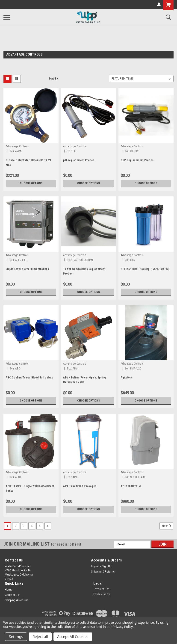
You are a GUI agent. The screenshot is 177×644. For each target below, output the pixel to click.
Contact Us (12, 595)
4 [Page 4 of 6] (32, 526)
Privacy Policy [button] (102, 594)
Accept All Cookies (73, 637)
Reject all (40, 637)
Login (94, 566)
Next (167, 526)
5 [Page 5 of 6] (40, 526)
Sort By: (53, 78)
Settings (16, 637)
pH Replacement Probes (79, 160)
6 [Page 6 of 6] (48, 526)
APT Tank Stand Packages (80, 486)
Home (9, 590)
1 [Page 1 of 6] (7, 526)
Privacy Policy (123, 627)
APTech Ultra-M (131, 486)
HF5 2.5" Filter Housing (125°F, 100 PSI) (145, 269)
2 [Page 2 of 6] (16, 526)
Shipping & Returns (103, 572)
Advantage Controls (17, 146)
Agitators (127, 378)
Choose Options (31, 183)
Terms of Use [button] (101, 589)
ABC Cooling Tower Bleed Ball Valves (29, 378)
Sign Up (107, 566)
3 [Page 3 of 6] (24, 526)
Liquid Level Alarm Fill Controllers (27, 269)
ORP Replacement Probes (137, 160)
